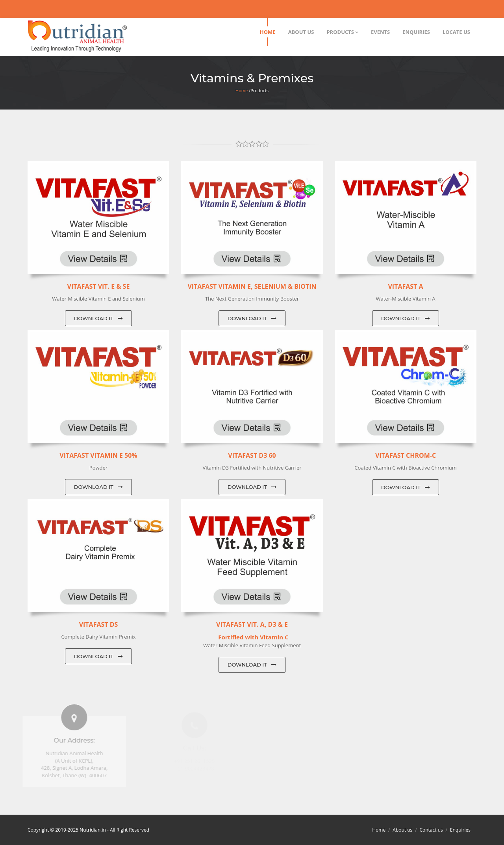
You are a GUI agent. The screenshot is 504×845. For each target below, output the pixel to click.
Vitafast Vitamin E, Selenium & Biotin (252, 286)
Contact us (431, 830)
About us (402, 830)
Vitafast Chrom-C (406, 455)
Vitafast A (405, 286)
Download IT (99, 318)
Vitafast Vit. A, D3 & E (252, 624)
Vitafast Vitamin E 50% (98, 455)
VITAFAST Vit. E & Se (99, 286)
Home (242, 90)
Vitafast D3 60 (252, 455)
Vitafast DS (99, 624)
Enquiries (460, 830)
